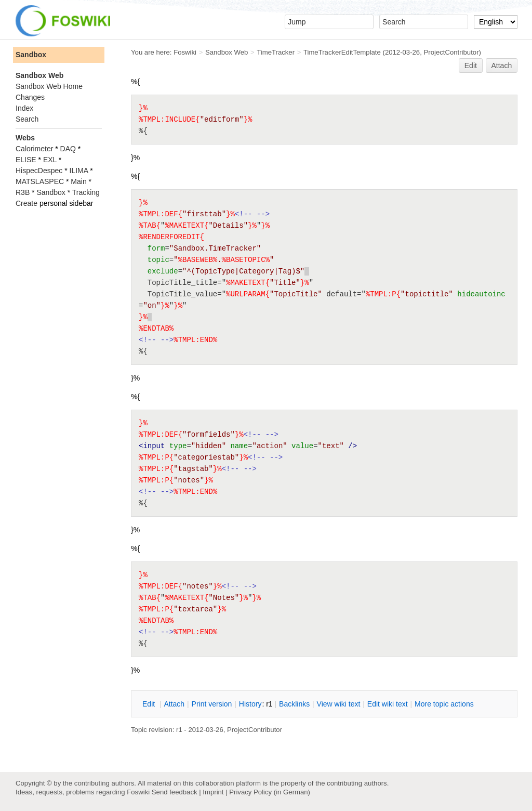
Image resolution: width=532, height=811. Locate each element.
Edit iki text (388, 704)
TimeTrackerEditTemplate (342, 52)
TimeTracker (276, 52)
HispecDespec (39, 171)
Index (24, 108)
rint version (212, 704)
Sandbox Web (227, 52)
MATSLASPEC (40, 181)
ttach (174, 704)
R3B (23, 192)
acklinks (294, 704)
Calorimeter (34, 149)
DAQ (68, 149)
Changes (30, 97)
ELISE (26, 160)
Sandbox (31, 55)
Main (78, 181)
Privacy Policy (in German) (270, 792)
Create (26, 203)
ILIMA (79, 171)
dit (150, 704)
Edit (471, 66)
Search (27, 119)
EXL (50, 160)
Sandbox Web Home (49, 86)
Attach (502, 66)
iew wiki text (339, 704)
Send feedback (175, 792)
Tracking (86, 192)
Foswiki (185, 52)
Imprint (213, 792)
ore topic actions (444, 704)
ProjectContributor (451, 52)
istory (250, 704)
